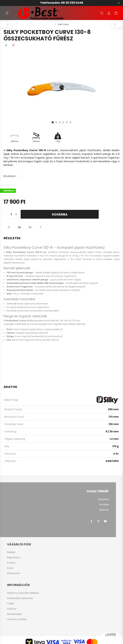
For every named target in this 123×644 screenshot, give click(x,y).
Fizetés (11, 604)
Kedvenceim (14, 573)
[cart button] (116, 13)
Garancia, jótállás (17, 619)
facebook (91, 521)
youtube (105, 521)
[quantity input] (11, 214)
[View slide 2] (56, 122)
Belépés (11, 552)
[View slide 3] (60, 122)
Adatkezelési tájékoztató (20, 598)
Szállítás (12, 609)
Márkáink (104, 510)
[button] (9, 227)
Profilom (11, 563)
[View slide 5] (67, 122)
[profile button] (109, 13)
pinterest (98, 521)
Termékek (104, 505)
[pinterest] (13, 45)
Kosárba (60, 214)
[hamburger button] (7, 13)
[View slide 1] (53, 122)
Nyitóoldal (103, 499)
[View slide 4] (63, 122)
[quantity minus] (6, 214)
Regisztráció (14, 558)
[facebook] (6, 45)
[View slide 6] (70, 122)
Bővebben (10, 176)
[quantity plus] (16, 214)
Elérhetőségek (14, 614)
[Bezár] (119, 3)
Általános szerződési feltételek (23, 593)
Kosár (10, 568)
